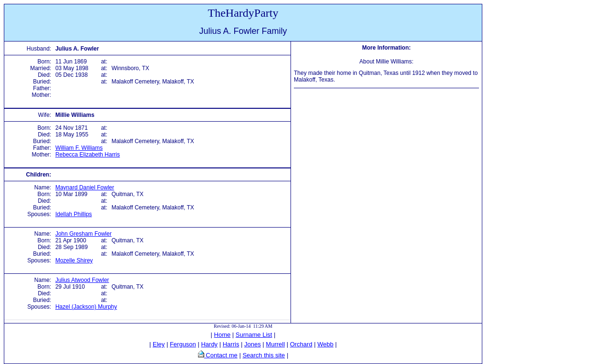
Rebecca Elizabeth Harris (88, 155)
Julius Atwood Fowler (82, 280)
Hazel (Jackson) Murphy (86, 307)
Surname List (254, 335)
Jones (253, 344)
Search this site (264, 355)
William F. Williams (79, 148)
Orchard (301, 344)
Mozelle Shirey (74, 260)
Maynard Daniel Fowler (85, 187)
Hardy (209, 344)
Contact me (221, 355)
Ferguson (183, 344)
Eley (159, 344)
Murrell (275, 344)
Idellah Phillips (74, 214)
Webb (325, 344)
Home (223, 335)
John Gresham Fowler (83, 234)
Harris (231, 344)
